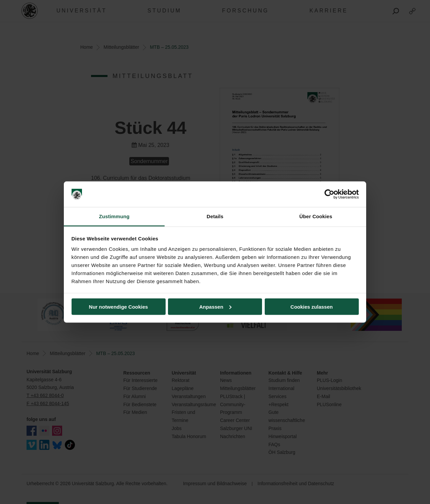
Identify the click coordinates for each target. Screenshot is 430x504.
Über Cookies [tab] (316, 216)
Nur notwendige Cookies (119, 306)
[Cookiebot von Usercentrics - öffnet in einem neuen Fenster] (329, 194)
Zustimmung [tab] (114, 216)
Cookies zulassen (312, 306)
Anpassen (215, 306)
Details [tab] (215, 216)
